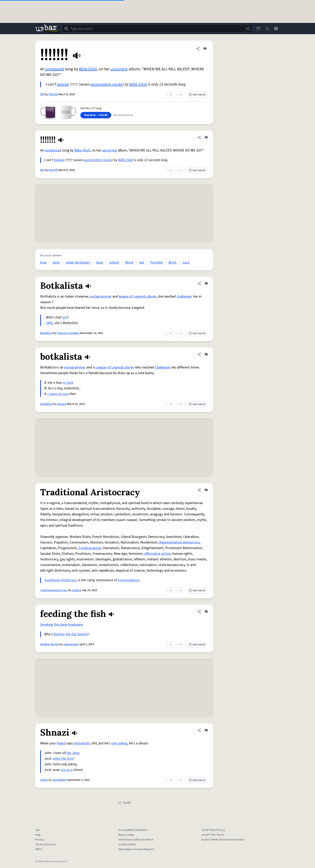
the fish (71, 634)
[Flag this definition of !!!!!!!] (205, 49)
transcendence (129, 580)
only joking (119, 743)
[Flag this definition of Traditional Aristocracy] (206, 490)
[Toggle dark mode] (267, 29)
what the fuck (63, 759)
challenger (184, 296)
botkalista (46, 404)
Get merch (197, 95)
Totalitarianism (90, 548)
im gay (63, 394)
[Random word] (247, 29)
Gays (100, 263)
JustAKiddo (59, 780)
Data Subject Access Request (136, 849)
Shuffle (124, 803)
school (114, 263)
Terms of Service (46, 844)
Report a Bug (126, 835)
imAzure (62, 404)
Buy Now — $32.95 (96, 115)
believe (63, 84)
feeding (59, 634)
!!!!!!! (42, 94)
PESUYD (53, 94)
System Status (127, 844)
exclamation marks (107, 84)
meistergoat (71, 644)
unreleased (55, 69)
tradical (77, 590)
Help (38, 835)
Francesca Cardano (68, 333)
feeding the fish (50, 644)
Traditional (52, 580)
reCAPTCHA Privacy (213, 830)
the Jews (73, 753)
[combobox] (157, 29)
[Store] (258, 29)
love (43, 263)
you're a (67, 770)
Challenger (163, 367)
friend (61, 743)
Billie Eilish (88, 69)
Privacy (40, 840)
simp (56, 263)
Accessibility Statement (133, 830)
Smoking (47, 625)
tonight (82, 634)
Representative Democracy (179, 542)
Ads (38, 830)
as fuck (68, 383)
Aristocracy (69, 580)
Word (129, 263)
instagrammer (101, 296)
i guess (53, 394)
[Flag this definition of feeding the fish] (206, 612)
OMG (50, 323)
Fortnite (156, 263)
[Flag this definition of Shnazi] (206, 730)
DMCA (39, 849)
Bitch (172, 263)
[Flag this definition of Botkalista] (206, 284)
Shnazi (44, 780)
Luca (186, 263)
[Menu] (276, 29)
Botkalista (46, 333)
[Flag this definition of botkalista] (206, 354)
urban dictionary (78, 263)
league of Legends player (137, 296)
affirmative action (157, 554)
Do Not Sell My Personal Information (223, 840)
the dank (61, 625)
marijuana (75, 625)
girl (65, 317)
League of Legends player (115, 367)
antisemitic (82, 743)
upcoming (119, 69)
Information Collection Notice (136, 840)
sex (142, 263)
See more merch (123, 115)
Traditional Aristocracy (54, 590)
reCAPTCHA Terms (213, 835)
